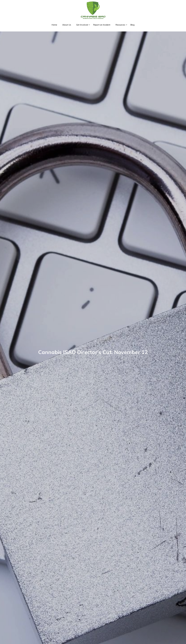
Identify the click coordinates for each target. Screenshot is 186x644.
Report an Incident (102, 25)
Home (54, 25)
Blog (132, 25)
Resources (120, 25)
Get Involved (82, 25)
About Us (67, 25)
